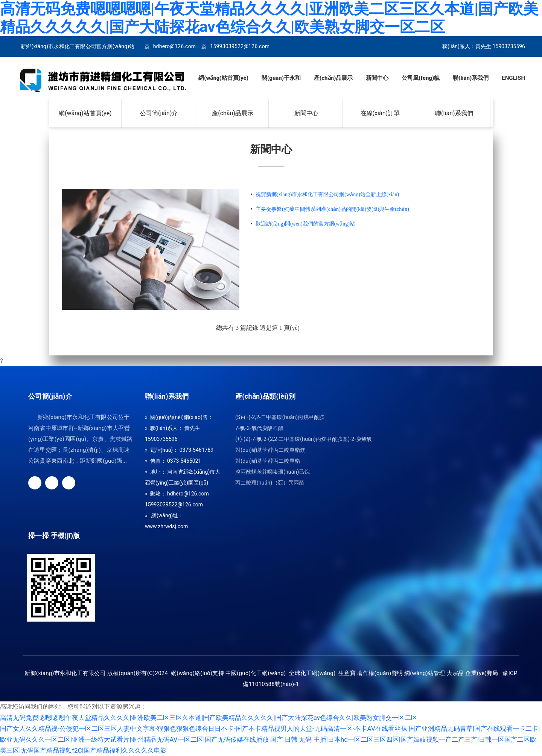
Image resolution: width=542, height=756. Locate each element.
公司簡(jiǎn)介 (159, 113)
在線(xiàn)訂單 (380, 113)
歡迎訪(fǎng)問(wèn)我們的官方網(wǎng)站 (305, 224)
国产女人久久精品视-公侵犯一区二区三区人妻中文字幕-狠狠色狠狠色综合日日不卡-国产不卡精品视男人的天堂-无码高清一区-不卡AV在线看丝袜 (204, 729)
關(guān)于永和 (281, 78)
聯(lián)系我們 (471, 78)
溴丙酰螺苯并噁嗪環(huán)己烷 (273, 472)
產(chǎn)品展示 (333, 78)
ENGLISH (513, 78)
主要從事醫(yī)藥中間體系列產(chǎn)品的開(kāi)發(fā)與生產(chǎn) (332, 209)
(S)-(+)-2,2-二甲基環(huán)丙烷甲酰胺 (280, 417)
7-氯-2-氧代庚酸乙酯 (259, 428)
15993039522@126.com (240, 46)
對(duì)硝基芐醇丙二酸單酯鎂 (270, 450)
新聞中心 (377, 78)
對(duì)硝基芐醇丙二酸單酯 (268, 461)
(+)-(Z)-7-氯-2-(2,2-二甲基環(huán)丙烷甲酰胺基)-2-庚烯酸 (304, 439)
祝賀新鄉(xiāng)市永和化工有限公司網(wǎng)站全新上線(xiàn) (327, 194)
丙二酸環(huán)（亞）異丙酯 (270, 483)
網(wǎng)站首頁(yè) (223, 78)
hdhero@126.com (175, 46)
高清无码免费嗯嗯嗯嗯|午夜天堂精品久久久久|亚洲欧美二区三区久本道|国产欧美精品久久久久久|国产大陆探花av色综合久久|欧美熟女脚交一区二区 (269, 18)
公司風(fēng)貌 (421, 78)
